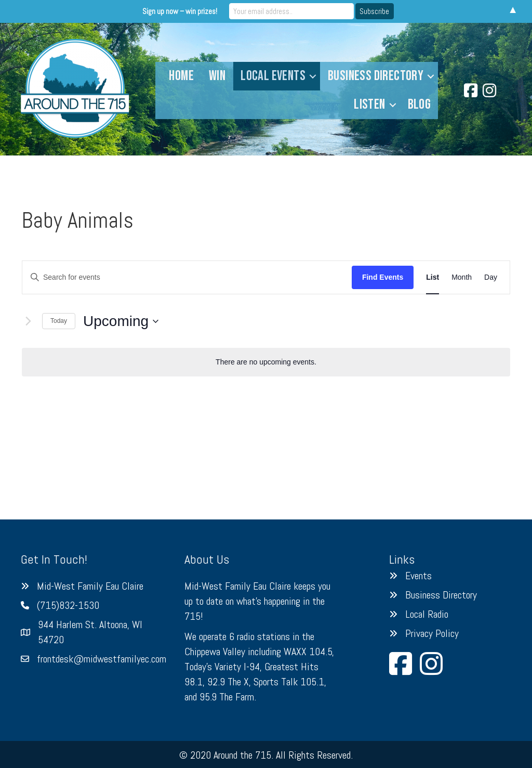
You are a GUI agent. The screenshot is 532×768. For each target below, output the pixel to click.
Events (418, 576)
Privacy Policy (432, 633)
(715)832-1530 (68, 605)
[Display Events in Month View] (462, 277)
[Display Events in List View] (433, 277)
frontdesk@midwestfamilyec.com (102, 659)
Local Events (273, 76)
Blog (420, 105)
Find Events (383, 277)
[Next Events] (28, 321)
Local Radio (427, 614)
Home (181, 76)
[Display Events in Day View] (491, 277)
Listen (369, 105)
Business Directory (376, 76)
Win (217, 76)
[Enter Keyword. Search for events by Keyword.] (187, 277)
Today (59, 321)
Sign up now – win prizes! (180, 11)
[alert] (266, 362)
